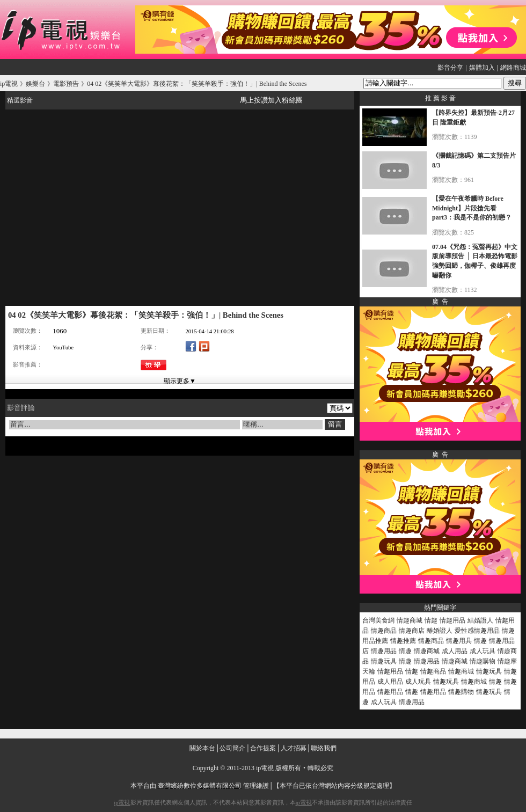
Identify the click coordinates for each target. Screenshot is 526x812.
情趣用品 (452, 620)
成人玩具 (483, 651)
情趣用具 (459, 641)
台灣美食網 (378, 620)
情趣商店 (412, 631)
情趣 (431, 620)
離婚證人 (440, 631)
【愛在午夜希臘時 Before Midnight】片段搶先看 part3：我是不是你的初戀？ (472, 208)
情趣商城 (410, 620)
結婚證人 (480, 620)
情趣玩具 (384, 661)
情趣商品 (384, 631)
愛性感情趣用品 (477, 631)
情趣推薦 (403, 641)
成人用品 (455, 651)
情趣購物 (483, 661)
